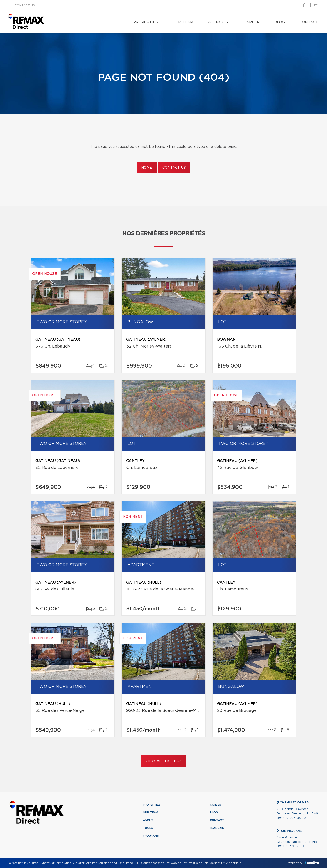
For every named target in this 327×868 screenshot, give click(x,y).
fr (316, 6)
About (148, 820)
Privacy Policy (177, 863)
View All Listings (163, 761)
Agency (216, 22)
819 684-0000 (295, 818)
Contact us (25, 6)
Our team (183, 22)
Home (147, 168)
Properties (146, 22)
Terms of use (198, 863)
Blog (280, 22)
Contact (309, 22)
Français (217, 828)
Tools (148, 828)
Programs (151, 836)
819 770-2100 (294, 846)
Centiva (312, 863)
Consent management (226, 863)
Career (252, 22)
